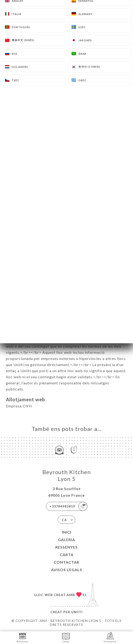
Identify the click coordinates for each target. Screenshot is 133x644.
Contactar (66, 562)
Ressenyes (66, 547)
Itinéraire (110, 637)
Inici (67, 532)
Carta (67, 555)
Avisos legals (67, 570)
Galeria (66, 540)
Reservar (23, 637)
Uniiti (77, 612)
